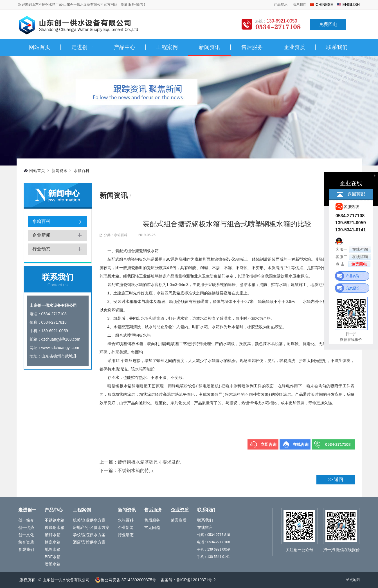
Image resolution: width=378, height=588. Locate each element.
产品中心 (125, 47)
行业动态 (41, 249)
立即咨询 (269, 444)
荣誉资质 (26, 542)
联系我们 (300, 5)
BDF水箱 (53, 557)
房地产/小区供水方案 (91, 527)
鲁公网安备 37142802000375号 (126, 580)
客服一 (353, 250)
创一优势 (26, 527)
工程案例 (167, 47)
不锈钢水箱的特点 (136, 470)
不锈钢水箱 (55, 520)
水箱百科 (82, 171)
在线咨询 (301, 444)
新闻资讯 (210, 47)
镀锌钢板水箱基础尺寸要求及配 (149, 462)
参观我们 (26, 549)
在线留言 (205, 527)
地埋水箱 (53, 549)
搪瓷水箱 (53, 542)
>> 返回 (335, 479)
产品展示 (281, 5)
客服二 (353, 257)
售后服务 (252, 47)
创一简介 (26, 520)
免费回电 (328, 24)
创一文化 (26, 535)
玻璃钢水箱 (55, 527)
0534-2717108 (338, 444)
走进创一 (82, 47)
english (351, 5)
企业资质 (294, 47)
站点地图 (353, 580)
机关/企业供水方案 (89, 520)
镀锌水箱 (53, 535)
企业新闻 (41, 235)
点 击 (353, 264)
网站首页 (40, 47)
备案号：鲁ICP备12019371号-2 (188, 580)
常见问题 (152, 527)
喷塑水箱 (53, 564)
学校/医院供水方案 (89, 535)
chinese (324, 5)
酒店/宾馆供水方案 (89, 542)
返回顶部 (356, 194)
